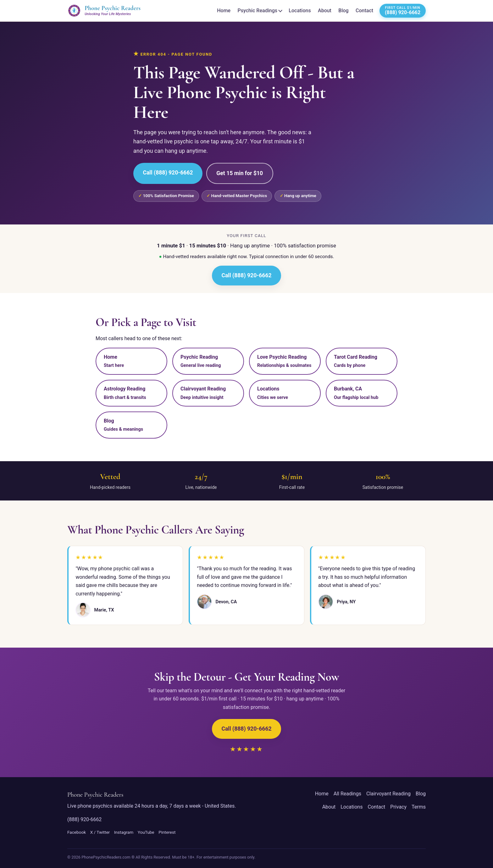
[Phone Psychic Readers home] (104, 11)
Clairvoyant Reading (388, 794)
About (325, 11)
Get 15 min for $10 (240, 173)
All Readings (347, 794)
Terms (419, 807)
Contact (364, 11)
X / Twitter (100, 832)
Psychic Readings (258, 11)
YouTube (146, 832)
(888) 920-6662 (84, 819)
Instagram (124, 832)
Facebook (77, 832)
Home (224, 11)
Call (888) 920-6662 (168, 173)
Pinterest (167, 832)
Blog (343, 11)
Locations (300, 11)
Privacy (398, 807)
